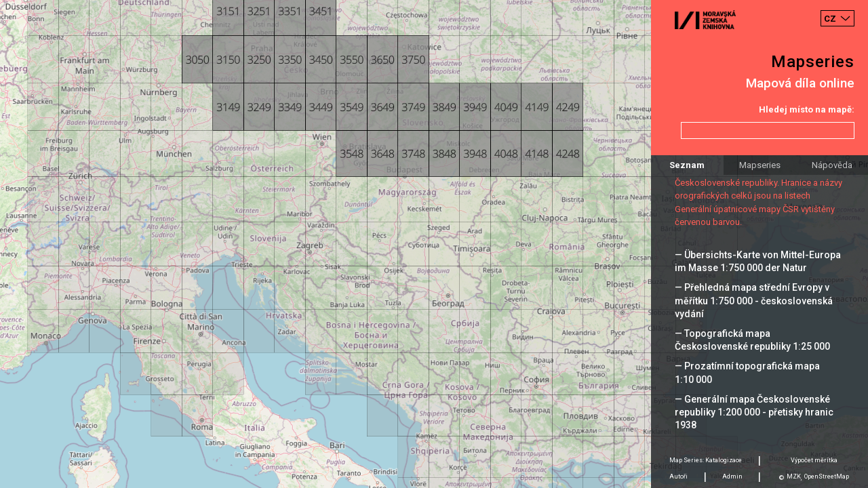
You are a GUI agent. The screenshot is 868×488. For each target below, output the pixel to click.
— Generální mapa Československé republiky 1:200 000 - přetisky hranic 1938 (754, 412)
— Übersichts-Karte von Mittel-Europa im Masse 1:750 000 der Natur (758, 261)
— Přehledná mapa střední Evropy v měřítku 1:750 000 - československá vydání (754, 300)
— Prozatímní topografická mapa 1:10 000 (747, 372)
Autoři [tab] (678, 476)
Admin (732, 476)
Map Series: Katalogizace (706, 460)
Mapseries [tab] (760, 165)
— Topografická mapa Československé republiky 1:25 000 (752, 340)
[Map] (434, 244)
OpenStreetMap (827, 476)
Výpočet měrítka (814, 460)
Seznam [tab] (687, 165)
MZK (794, 476)
